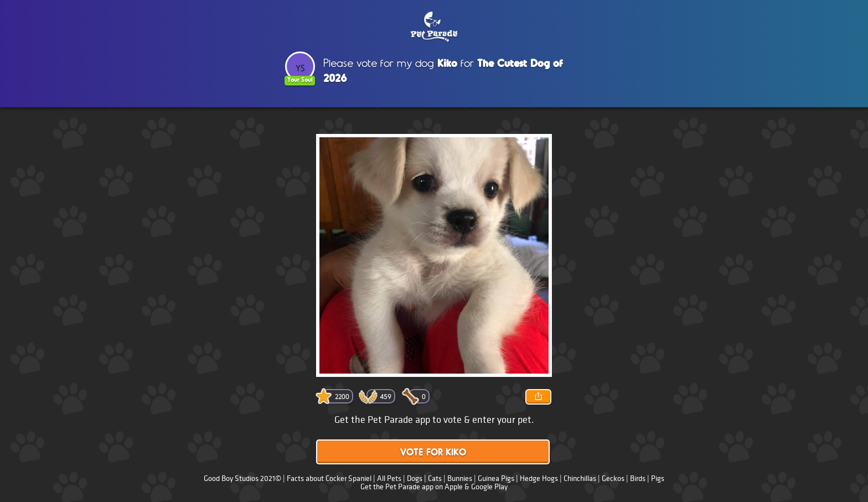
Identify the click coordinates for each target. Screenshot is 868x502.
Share (538, 397)
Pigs (658, 478)
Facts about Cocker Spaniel (329, 478)
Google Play (489, 487)
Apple (454, 487)
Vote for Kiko (433, 453)
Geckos (613, 478)
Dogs (415, 478)
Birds (638, 478)
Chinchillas (580, 478)
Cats (435, 478)
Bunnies (460, 478)
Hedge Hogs (539, 478)
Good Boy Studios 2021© (242, 478)
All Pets (389, 478)
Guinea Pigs (496, 478)
